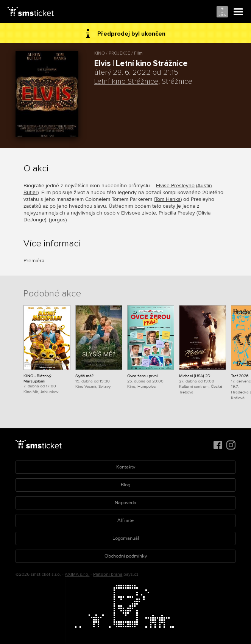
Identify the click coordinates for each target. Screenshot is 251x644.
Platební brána (108, 574)
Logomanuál (126, 538)
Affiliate (125, 520)
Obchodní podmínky (126, 556)
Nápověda (125, 503)
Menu (239, 12)
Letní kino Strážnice (126, 81)
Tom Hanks (168, 199)
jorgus (58, 220)
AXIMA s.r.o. (77, 574)
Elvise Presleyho (175, 186)
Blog (125, 485)
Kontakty (126, 467)
